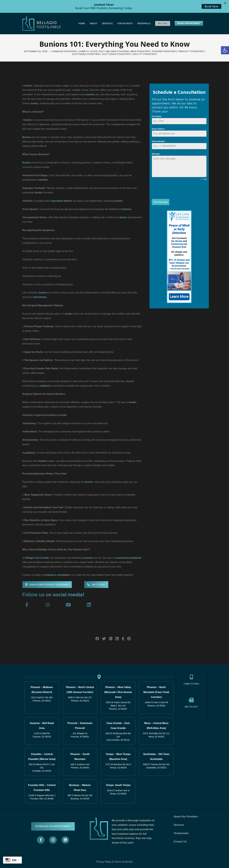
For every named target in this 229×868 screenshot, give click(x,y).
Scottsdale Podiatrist (117, 54)
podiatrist (45, 386)
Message (156, 154)
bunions (90, 94)
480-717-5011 (96, 585)
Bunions (27, 137)
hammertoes (40, 297)
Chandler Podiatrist (64, 51)
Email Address (159, 129)
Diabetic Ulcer (88, 51)
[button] (225, 50)
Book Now (211, 6)
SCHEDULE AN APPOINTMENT (53, 826)
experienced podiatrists (129, 558)
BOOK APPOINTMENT (189, 23)
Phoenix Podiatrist (165, 51)
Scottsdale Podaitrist (86, 54)
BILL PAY (163, 23)
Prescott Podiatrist (191, 51)
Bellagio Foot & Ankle (37, 558)
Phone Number (158, 141)
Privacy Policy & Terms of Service (115, 862)
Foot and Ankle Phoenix (114, 51)
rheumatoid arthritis (61, 201)
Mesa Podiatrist (141, 51)
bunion (28, 86)
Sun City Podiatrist (145, 54)
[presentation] (175, 190)
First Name (157, 116)
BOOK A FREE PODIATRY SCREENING (47, 585)
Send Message (160, 202)
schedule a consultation (57, 575)
